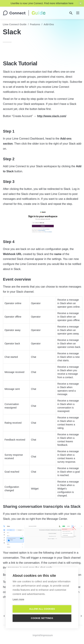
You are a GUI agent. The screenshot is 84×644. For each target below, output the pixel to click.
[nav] (78, 13)
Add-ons (66, 139)
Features (35, 24)
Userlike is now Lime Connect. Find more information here (42, 3)
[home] (24, 13)
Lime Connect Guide (15, 24)
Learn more (18, 599)
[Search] (71, 13)
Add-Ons (49, 24)
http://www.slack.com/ (52, 116)
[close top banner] (81, 3)
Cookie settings (42, 618)
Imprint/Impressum (43, 635)
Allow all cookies (42, 609)
